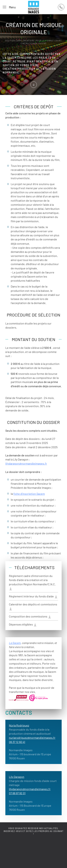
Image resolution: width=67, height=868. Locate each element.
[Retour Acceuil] (34, 7)
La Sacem (15, 643)
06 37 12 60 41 (17, 742)
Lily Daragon (17, 777)
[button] (9, 7)
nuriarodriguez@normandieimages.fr (32, 738)
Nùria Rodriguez (19, 725)
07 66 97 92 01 (17, 793)
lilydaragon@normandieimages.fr (26, 463)
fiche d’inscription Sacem (29, 494)
